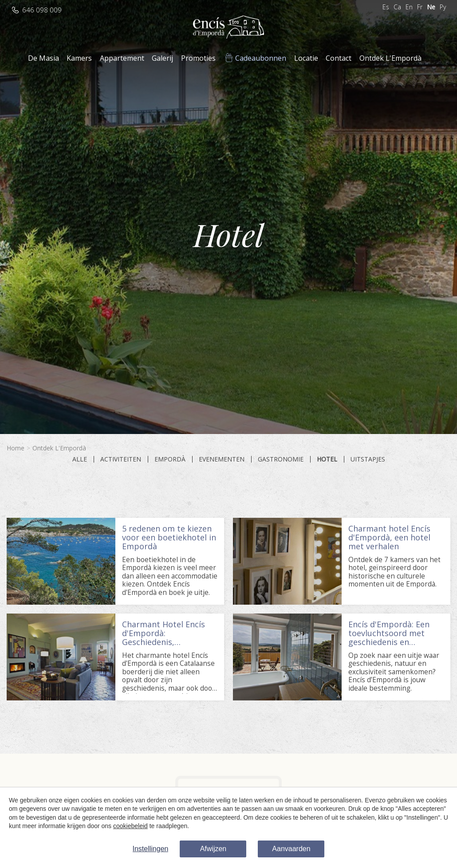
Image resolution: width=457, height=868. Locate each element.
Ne (431, 7)
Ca (397, 7)
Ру (443, 7)
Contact (339, 58)
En (409, 7)
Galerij (162, 58)
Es (386, 7)
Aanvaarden (291, 849)
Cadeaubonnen (261, 58)
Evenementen (222, 459)
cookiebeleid (130, 826)
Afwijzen (213, 849)
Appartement (122, 58)
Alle (80, 459)
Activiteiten (121, 459)
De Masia (43, 58)
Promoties (198, 58)
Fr (420, 7)
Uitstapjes (368, 459)
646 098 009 (42, 10)
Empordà (170, 459)
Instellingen (151, 849)
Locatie (306, 58)
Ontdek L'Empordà (390, 58)
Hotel (327, 459)
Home (16, 448)
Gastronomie (281, 459)
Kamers (79, 58)
